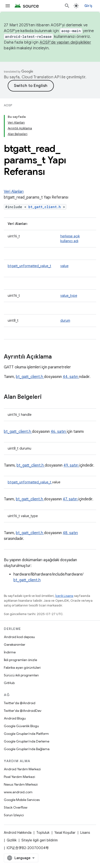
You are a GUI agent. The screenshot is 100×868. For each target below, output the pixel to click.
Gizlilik (12, 840)
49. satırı (71, 465)
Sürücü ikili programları (21, 675)
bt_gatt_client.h (46, 207)
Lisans (85, 833)
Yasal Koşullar (65, 833)
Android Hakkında (18, 833)
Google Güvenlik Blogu (21, 726)
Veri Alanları (14, 192)
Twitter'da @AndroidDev (23, 711)
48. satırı (70, 533)
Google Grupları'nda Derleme (27, 741)
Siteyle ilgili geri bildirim (40, 840)
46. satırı (59, 432)
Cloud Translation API (41, 77)
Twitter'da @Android (20, 703)
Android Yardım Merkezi (22, 769)
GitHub (9, 683)
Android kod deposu (19, 637)
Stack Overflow (16, 807)
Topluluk (43, 833)
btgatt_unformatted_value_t (29, 266)
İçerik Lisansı (64, 596)
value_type (69, 296)
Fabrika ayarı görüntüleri (22, 668)
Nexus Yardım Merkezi (21, 784)
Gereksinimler (15, 645)
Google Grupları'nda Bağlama (27, 749)
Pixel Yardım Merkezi (19, 777)
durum (65, 320)
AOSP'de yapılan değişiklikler (65, 42)
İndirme (10, 652)
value (64, 266)
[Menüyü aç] (8, 6)
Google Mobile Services (22, 800)
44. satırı (71, 377)
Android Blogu (15, 718)
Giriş (88, 6)
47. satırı (71, 499)
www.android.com (18, 792)
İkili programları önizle (20, 660)
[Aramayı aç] (67, 6)
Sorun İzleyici (14, 815)
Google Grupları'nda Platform (26, 734)
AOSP (8, 105)
